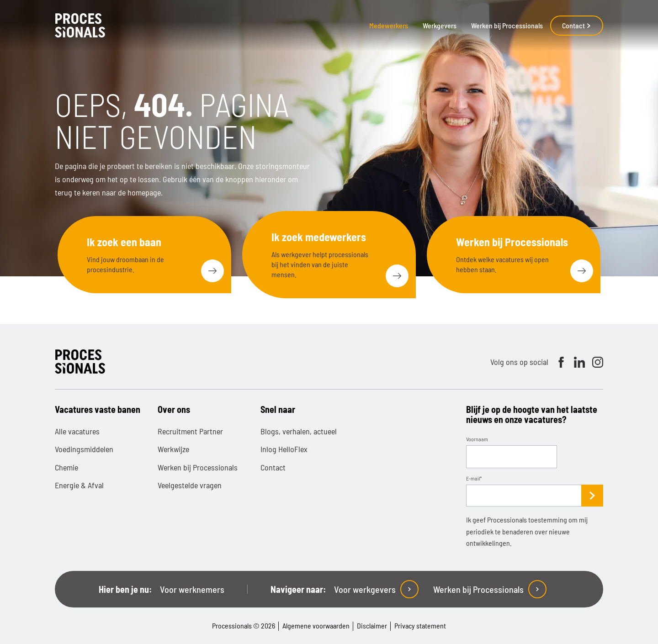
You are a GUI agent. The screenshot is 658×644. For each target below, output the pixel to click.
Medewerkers (389, 25)
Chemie (66, 467)
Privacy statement (420, 626)
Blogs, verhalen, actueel (299, 431)
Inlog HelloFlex (284, 449)
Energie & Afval (79, 485)
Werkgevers (440, 25)
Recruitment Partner (190, 431)
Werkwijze (173, 449)
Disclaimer (372, 626)
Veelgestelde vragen (190, 485)
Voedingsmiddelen (84, 449)
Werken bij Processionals (507, 25)
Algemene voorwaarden (316, 626)
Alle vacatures (77, 431)
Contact (577, 25)
